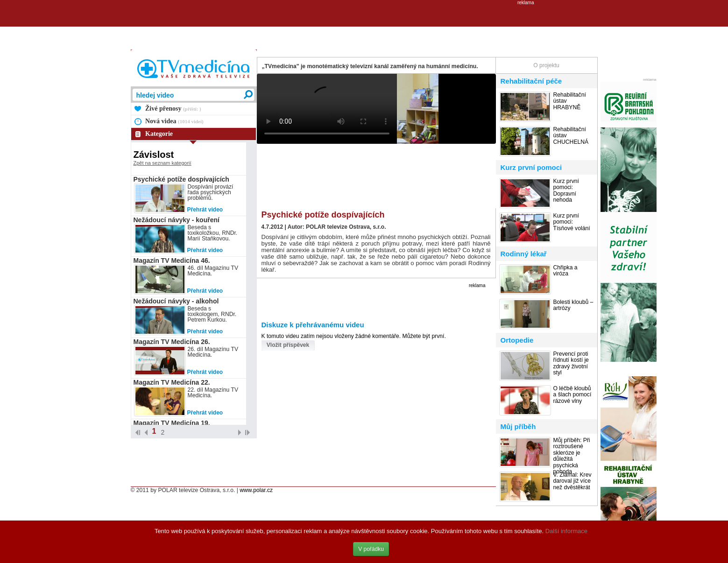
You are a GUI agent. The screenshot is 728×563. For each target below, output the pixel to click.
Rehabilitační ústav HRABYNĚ (570, 101)
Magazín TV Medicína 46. (172, 260)
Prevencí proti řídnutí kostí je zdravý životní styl (571, 363)
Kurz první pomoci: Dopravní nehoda (566, 191)
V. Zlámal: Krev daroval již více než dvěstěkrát (573, 481)
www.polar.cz (256, 490)
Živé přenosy (173, 109)
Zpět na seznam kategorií (163, 163)
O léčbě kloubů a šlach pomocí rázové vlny (573, 395)
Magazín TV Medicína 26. (172, 342)
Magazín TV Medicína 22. (172, 382)
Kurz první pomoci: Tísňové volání (572, 222)
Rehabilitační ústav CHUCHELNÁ (571, 136)
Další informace (566, 531)
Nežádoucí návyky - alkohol (176, 301)
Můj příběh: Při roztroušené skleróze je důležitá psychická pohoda (572, 456)
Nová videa (174, 121)
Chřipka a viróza (565, 271)
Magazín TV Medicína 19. (172, 423)
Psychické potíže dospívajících (181, 179)
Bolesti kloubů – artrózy (573, 305)
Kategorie (159, 134)
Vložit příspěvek (288, 345)
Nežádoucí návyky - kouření (177, 220)
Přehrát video (205, 210)
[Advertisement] (364, 26)
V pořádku (371, 549)
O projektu (546, 65)
